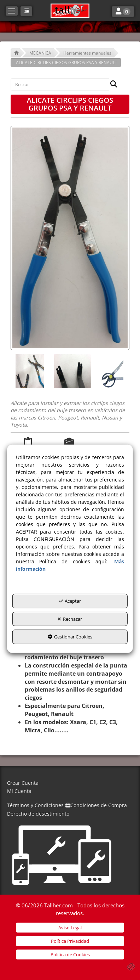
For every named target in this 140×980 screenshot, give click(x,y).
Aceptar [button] (70, 601)
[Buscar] (112, 85)
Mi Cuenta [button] (19, 791)
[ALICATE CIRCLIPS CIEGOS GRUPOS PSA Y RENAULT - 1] (29, 371)
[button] (70, 11)
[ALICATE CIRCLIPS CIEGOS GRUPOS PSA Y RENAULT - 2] (72, 371)
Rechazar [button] (70, 619)
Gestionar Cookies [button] (70, 637)
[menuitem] (70, 783)
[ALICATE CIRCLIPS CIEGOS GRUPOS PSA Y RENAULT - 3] (111, 371)
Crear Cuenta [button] (23, 783)
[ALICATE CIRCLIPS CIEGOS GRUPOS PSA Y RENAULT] (70, 238)
